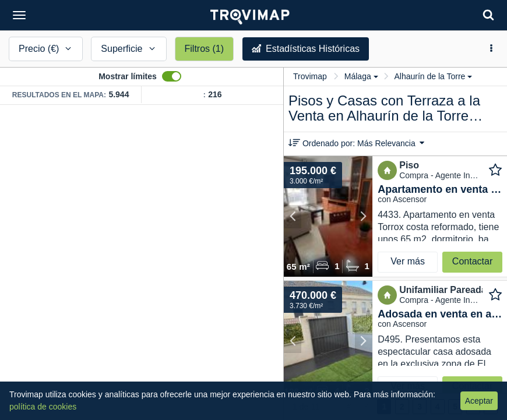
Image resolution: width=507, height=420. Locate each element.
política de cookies (43, 407)
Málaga (361, 76)
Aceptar (479, 401)
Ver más (408, 261)
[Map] (142, 262)
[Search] (488, 15)
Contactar (472, 261)
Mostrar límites (128, 76)
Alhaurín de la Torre (433, 76)
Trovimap (310, 76)
